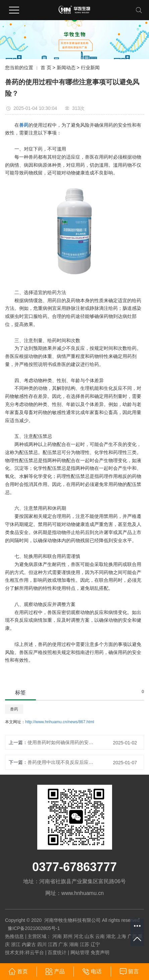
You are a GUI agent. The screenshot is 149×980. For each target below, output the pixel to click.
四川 (42, 944)
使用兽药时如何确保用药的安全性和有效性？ (60, 742)
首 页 (46, 68)
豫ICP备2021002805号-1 (34, 928)
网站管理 (80, 952)
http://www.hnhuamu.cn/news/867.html (60, 722)
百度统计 (57, 952)
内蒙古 (29, 944)
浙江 (16, 944)
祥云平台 (35, 952)
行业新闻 (90, 68)
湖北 (111, 936)
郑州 (68, 936)
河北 (79, 936)
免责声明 (100, 952)
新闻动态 (66, 68)
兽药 (14, 709)
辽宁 (95, 944)
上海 (121, 936)
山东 (89, 936)
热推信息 (14, 936)
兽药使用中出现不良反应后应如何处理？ (60, 762)
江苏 (85, 944)
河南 (57, 936)
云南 (100, 936)
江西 (53, 944)
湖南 (74, 944)
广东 (63, 944)
